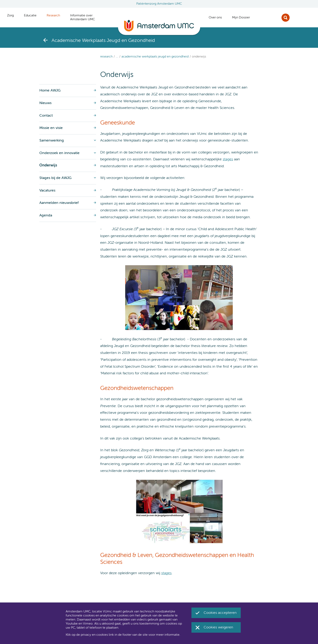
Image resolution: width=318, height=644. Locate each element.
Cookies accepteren (220, 613)
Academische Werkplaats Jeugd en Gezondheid (155, 57)
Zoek (286, 18)
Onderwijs (199, 57)
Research (106, 57)
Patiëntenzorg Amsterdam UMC (159, 4)
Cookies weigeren (218, 627)
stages (228, 159)
